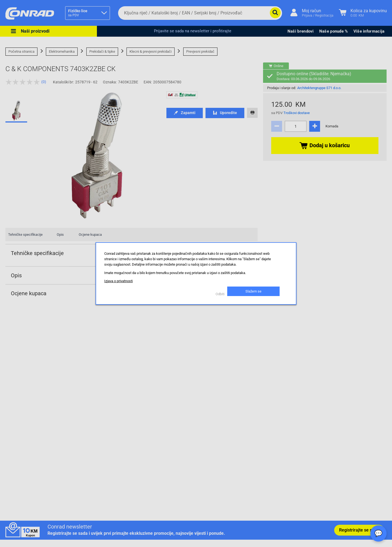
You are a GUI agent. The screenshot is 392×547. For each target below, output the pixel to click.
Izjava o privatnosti (118, 281)
